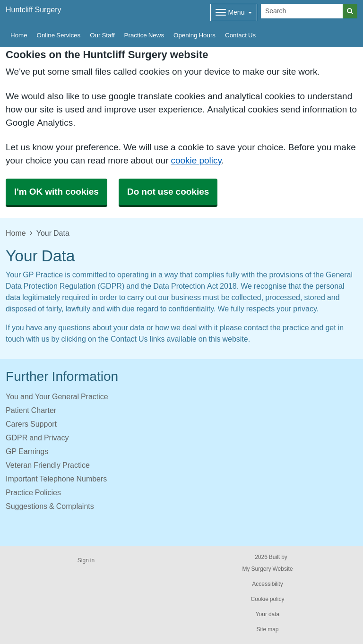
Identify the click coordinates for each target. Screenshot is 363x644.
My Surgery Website (267, 569)
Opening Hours (194, 35)
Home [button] (19, 35)
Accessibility (267, 584)
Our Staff (102, 35)
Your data (268, 614)
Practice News (144, 35)
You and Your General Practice (57, 396)
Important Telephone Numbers (56, 479)
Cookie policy (267, 599)
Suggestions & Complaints (50, 506)
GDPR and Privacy (37, 438)
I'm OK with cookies (56, 192)
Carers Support (31, 424)
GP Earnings (27, 451)
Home (16, 233)
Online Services (59, 35)
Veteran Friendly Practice (48, 465)
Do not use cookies (168, 192)
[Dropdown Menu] (234, 13)
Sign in (86, 560)
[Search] (302, 11)
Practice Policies (33, 492)
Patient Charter (31, 410)
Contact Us (240, 35)
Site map (267, 629)
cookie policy (196, 160)
